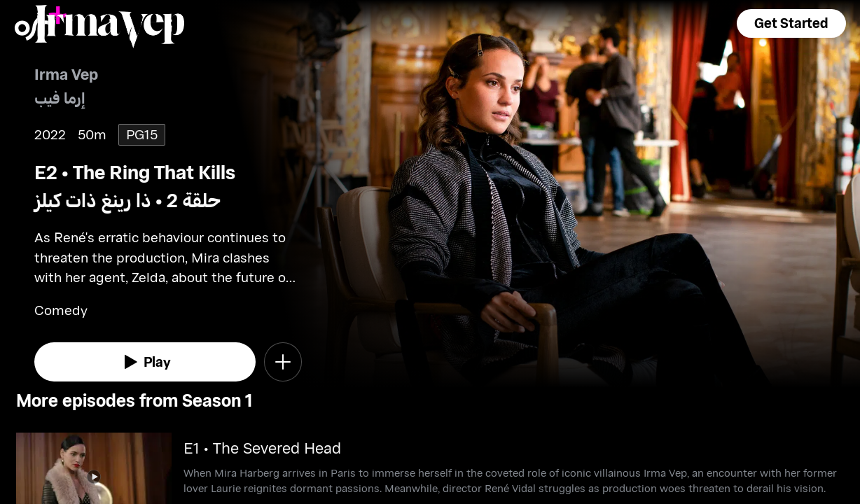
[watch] (145, 362)
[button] (791, 23)
